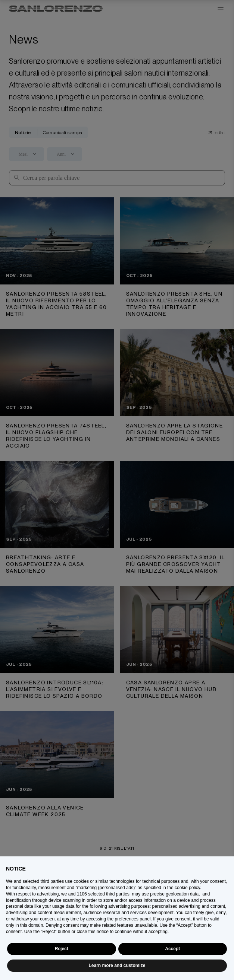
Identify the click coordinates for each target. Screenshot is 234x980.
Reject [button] (62, 949)
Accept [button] (172, 949)
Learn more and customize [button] (117, 965)
